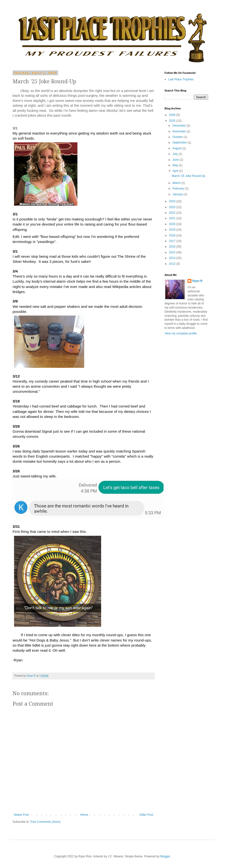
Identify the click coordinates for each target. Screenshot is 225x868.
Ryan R (197, 281)
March (177, 183)
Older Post (146, 815)
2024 (173, 201)
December (180, 126)
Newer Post (21, 815)
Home (84, 815)
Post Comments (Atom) (45, 822)
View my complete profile (181, 333)
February (179, 189)
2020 (173, 224)
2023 (173, 207)
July (176, 154)
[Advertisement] (179, 415)
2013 (173, 264)
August (177, 148)
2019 (173, 230)
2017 (173, 241)
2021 (173, 218)
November (180, 131)
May (176, 165)
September (180, 143)
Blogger (165, 856)
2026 (173, 115)
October (178, 137)
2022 (173, 213)
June (176, 160)
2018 (173, 235)
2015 (173, 252)
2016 (173, 247)
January (178, 194)
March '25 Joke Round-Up (189, 176)
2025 (173, 121)
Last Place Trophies (181, 79)
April (176, 171)
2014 (173, 258)
